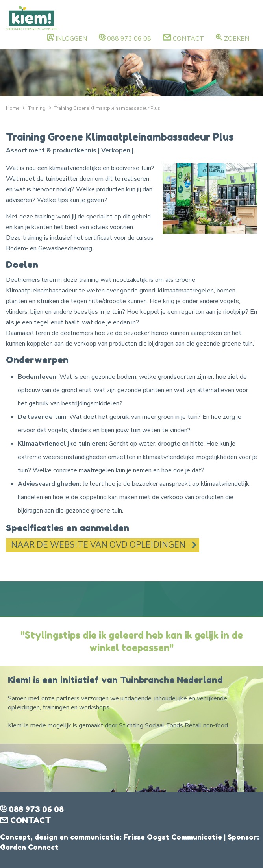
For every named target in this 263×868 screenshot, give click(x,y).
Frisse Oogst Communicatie (173, 837)
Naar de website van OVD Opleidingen (98, 545)
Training (37, 108)
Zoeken (237, 39)
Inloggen (71, 39)
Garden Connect (29, 847)
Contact (188, 39)
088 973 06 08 (129, 39)
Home (13, 108)
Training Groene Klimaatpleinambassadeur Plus (107, 108)
